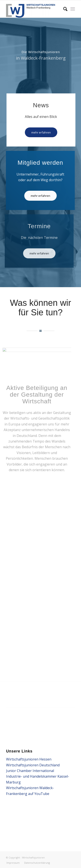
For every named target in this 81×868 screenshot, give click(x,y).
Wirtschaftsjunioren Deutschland (33, 765)
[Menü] (73, 9)
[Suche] (63, 9)
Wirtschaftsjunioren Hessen (29, 759)
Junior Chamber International (30, 771)
